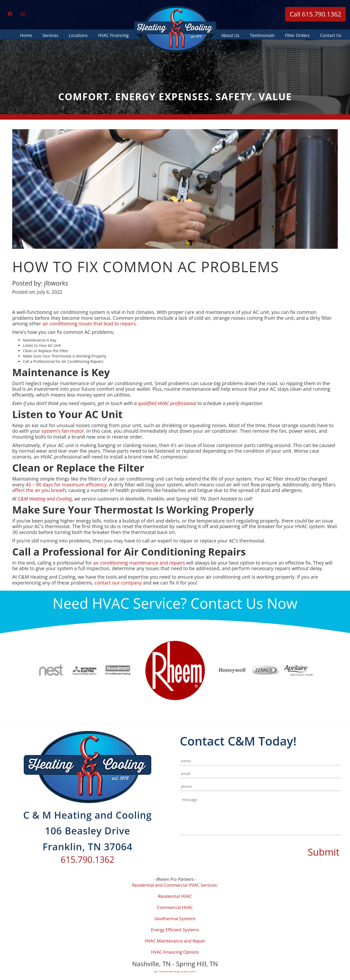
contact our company (118, 583)
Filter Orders (297, 35)
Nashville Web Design (170, 971)
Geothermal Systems (175, 919)
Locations (78, 35)
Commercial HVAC (175, 907)
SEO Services (189, 971)
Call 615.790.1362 (315, 14)
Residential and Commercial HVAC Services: (175, 885)
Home (26, 35)
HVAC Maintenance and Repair (175, 941)
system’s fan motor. (63, 431)
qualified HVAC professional (168, 403)
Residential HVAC (175, 896)
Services (50, 35)
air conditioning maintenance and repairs (139, 563)
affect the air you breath (39, 490)
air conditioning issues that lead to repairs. (90, 323)
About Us (231, 35)
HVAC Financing (113, 35)
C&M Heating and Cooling (45, 499)
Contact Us (331, 35)
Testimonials (262, 35)
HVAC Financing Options (175, 952)
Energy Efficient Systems (175, 930)
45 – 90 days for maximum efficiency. (67, 485)
